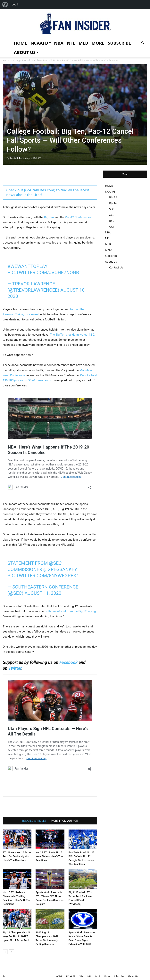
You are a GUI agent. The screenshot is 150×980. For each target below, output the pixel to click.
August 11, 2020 (43, 593)
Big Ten (49, 217)
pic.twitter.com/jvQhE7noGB (43, 273)
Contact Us (116, 267)
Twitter (15, 668)
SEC (112, 209)
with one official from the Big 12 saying (71, 611)
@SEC (55, 563)
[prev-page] (5, 952)
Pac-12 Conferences (78, 217)
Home (6, 60)
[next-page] (11, 952)
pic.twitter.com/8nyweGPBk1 (43, 576)
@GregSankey (60, 569)
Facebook (68, 662)
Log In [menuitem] (15, 4)
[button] (143, 43)
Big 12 (113, 197)
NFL (71, 43)
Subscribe (119, 43)
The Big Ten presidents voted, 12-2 (72, 335)
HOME (20, 43)
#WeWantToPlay (27, 266)
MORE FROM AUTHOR (64, 821)
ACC (112, 215)
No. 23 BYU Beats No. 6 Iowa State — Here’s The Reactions (49, 856)
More (98, 43)
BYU (112, 221)
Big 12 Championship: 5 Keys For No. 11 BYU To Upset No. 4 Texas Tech (16, 936)
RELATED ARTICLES (34, 821)
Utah (112, 227)
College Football (22, 60)
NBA (59, 43)
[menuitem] (5, 4)
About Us (26, 52)
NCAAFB (41, 43)
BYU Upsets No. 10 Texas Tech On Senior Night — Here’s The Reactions (17, 856)
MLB (83, 43)
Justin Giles (16, 158)
